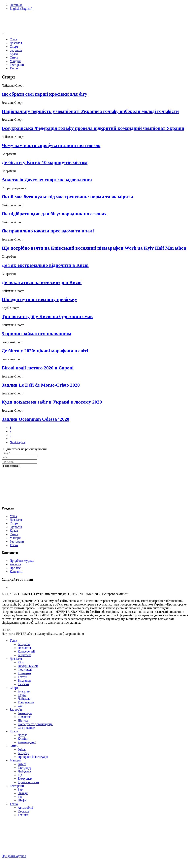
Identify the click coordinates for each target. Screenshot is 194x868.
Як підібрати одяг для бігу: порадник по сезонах (54, 214)
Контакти (16, 572)
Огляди (23, 793)
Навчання (24, 648)
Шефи (22, 800)
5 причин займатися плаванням (36, 334)
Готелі (22, 764)
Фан (21, 706)
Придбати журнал (22, 561)
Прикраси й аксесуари (33, 757)
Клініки (23, 739)
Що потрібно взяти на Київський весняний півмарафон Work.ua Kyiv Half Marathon (94, 248)
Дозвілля (16, 43)
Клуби (22, 695)
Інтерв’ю (24, 644)
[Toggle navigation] (3, 33)
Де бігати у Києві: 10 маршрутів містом (45, 162)
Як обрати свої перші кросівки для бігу (44, 94)
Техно (14, 68)
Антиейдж (25, 713)
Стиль (14, 57)
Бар (20, 789)
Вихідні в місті (28, 666)
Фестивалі (25, 670)
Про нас (15, 568)
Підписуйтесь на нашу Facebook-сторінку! (31, 863)
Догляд (23, 735)
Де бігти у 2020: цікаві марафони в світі (45, 351)
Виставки (24, 680)
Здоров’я (16, 50)
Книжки (23, 684)
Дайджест (24, 771)
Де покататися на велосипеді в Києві (42, 282)
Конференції (26, 651)
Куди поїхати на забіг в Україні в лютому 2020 (52, 402)
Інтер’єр (23, 753)
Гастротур (25, 768)
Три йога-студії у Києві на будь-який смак (47, 316)
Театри (22, 677)
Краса (14, 54)
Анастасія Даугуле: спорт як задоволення (47, 180)
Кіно (21, 662)
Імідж (22, 749)
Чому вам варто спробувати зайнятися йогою (51, 145)
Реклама (15, 564)
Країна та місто (28, 782)
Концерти (24, 673)
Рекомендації (27, 742)
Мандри (15, 61)
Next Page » (18, 442)
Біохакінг (24, 717)
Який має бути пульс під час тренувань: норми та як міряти (67, 197)
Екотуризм (25, 779)
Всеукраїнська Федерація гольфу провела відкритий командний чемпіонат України (93, 128)
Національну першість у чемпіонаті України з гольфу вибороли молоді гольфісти (90, 111)
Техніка (23, 815)
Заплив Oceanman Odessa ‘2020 (35, 419)
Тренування (26, 702)
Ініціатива (25, 655)
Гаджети (24, 811)
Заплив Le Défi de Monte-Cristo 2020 (41, 385)
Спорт (14, 47)
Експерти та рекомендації (35, 724)
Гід (20, 775)
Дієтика (23, 720)
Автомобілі (25, 808)
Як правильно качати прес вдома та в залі (48, 231)
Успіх (13, 39)
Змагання (24, 691)
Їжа (20, 797)
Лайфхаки (25, 699)
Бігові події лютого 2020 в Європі (38, 368)
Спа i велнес (26, 728)
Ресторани (17, 65)
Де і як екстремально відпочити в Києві (45, 265)
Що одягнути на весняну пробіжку (39, 299)
